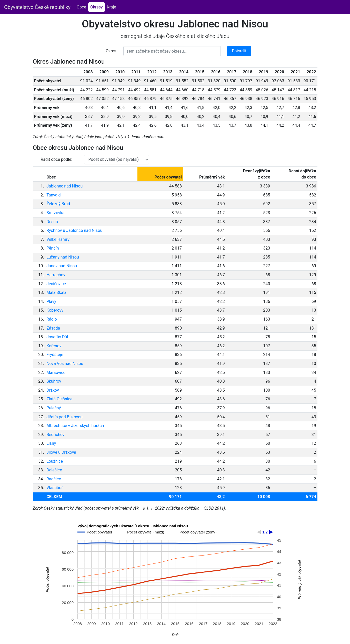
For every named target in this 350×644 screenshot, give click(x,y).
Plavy (51, 301)
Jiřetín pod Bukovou (64, 417)
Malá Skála (56, 293)
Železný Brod (58, 204)
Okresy (98, 7)
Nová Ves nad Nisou (65, 364)
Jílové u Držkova (61, 452)
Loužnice (55, 461)
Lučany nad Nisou (63, 257)
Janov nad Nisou (62, 266)
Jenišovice (56, 284)
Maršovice (56, 373)
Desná (52, 222)
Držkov (53, 390)
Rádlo (52, 319)
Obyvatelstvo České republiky (37, 7)
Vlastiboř (55, 488)
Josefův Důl (57, 337)
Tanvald (53, 195)
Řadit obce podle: (57, 159)
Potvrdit (239, 51)
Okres (111, 51)
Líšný (51, 443)
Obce (81, 7)
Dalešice (54, 470)
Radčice (54, 479)
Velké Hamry (58, 239)
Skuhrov (54, 381)
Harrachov (56, 275)
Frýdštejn (55, 355)
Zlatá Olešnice (59, 399)
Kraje (112, 7)
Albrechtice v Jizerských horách (75, 426)
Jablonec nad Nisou (64, 186)
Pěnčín (53, 248)
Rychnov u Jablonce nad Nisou (74, 230)
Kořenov (54, 346)
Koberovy (55, 310)
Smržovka (55, 213)
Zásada (53, 328)
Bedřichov (56, 435)
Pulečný (54, 408)
